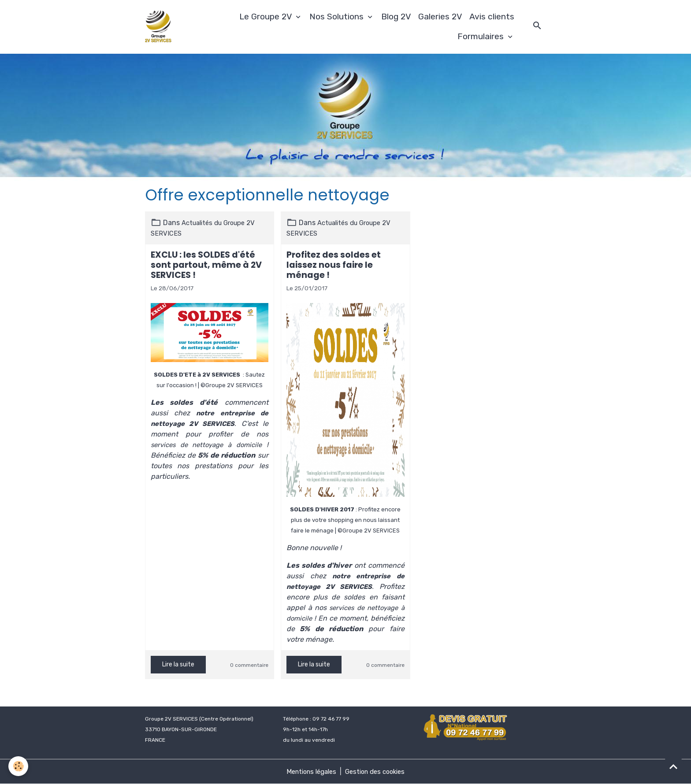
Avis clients (492, 17)
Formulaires (482, 36)
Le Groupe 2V (267, 17)
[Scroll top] (673, 766)
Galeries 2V (440, 17)
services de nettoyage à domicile (207, 445)
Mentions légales (308, 771)
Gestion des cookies (378, 771)
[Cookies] (19, 766)
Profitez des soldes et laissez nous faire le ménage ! (334, 265)
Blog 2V (396, 17)
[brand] (160, 27)
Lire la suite (178, 664)
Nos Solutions (338, 17)
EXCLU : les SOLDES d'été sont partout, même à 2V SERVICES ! (206, 265)
